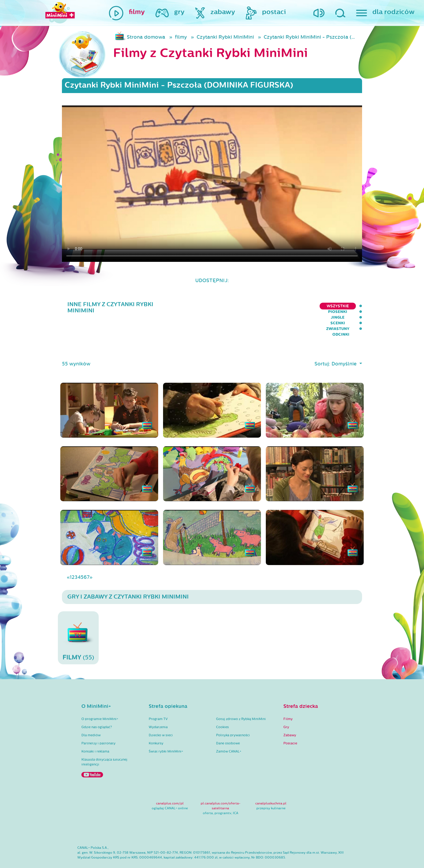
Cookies (222, 712)
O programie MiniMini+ (100, 704)
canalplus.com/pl (170, 788)
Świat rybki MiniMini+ (166, 736)
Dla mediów (91, 720)
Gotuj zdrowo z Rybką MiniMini (241, 704)
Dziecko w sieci (161, 720)
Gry (286, 712)
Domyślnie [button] (345, 349)
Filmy (288, 704)
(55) (78, 623)
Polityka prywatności (233, 720)
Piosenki (247, 306)
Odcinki (354, 306)
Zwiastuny (324, 306)
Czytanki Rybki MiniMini (225, 37)
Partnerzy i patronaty (98, 728)
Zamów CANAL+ (229, 736)
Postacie (290, 728)
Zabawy (290, 720)
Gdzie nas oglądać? (97, 712)
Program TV (158, 704)
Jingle (273, 306)
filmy (181, 37)
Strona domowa (146, 37)
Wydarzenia (158, 712)
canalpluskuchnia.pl (271, 788)
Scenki (296, 306)
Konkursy (156, 728)
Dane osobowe (228, 728)
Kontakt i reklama (95, 736)
